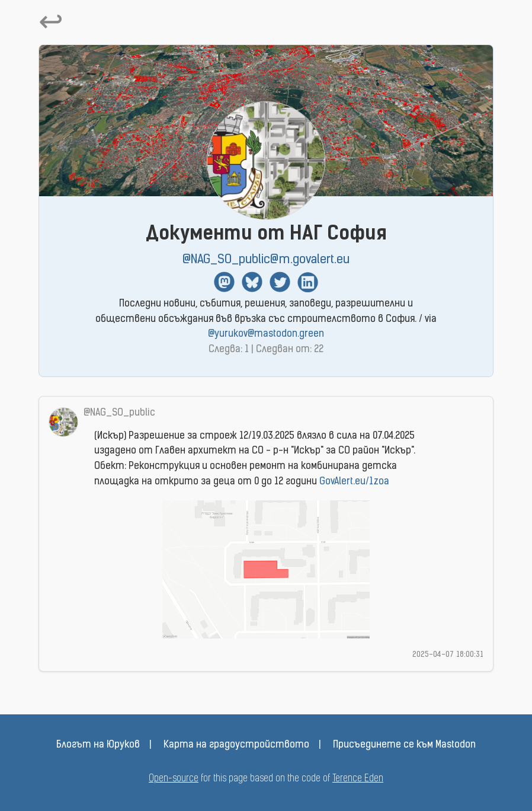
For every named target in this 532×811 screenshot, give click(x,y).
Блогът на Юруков (98, 745)
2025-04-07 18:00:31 (448, 655)
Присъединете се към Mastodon (404, 745)
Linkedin (308, 282)
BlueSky (252, 282)
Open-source (174, 779)
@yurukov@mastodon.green (266, 334)
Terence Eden (358, 779)
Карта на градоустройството (236, 745)
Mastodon (224, 282)
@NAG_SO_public (119, 413)
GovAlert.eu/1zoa (354, 482)
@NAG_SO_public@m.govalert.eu (266, 260)
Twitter (280, 282)
